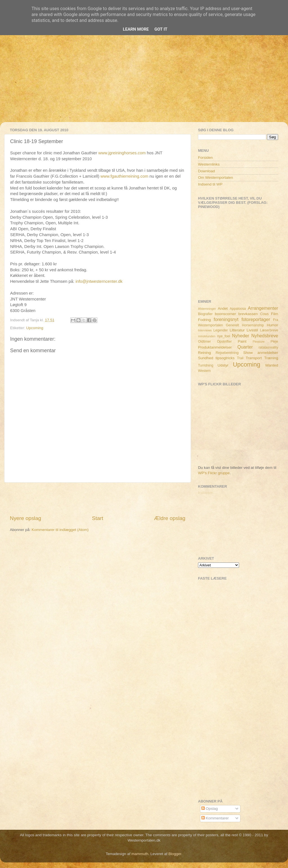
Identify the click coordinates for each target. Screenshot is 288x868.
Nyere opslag (25, 518)
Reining (204, 353)
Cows (264, 314)
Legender (221, 330)
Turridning (206, 365)
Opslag (210, 809)
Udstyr (223, 365)
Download (206, 171)
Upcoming (35, 328)
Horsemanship (253, 325)
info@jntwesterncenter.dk (99, 281)
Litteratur (237, 330)
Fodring (204, 320)
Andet (223, 308)
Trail (240, 358)
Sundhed (206, 358)
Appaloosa (238, 309)
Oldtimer (204, 342)
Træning (271, 358)
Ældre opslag (170, 518)
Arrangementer (263, 308)
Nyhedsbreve (265, 336)
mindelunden (207, 336)
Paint (242, 341)
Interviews (205, 330)
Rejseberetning (227, 353)
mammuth (140, 854)
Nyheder (241, 336)
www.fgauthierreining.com (124, 176)
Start (98, 518)
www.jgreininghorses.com (122, 153)
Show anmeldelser (261, 353)
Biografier (205, 314)
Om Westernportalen (215, 178)
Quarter (245, 347)
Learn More (136, 29)
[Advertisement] (144, 83)
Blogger (175, 854)
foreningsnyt (226, 319)
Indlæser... (207, 493)
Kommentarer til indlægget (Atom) (60, 530)
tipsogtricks (225, 358)
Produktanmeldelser (215, 347)
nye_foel (224, 336)
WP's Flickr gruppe (214, 473)
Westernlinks (209, 164)
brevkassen (248, 314)
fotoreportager (256, 319)
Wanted (272, 365)
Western (204, 371)
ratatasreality (268, 347)
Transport (254, 358)
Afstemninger (207, 309)
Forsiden (205, 158)
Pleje (274, 342)
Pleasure (259, 342)
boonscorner (225, 314)
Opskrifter (224, 342)
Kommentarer (215, 818)
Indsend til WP (210, 184)
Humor (273, 325)
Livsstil (252, 330)
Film (275, 314)
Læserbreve (269, 330)
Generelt (232, 325)
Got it (161, 29)
